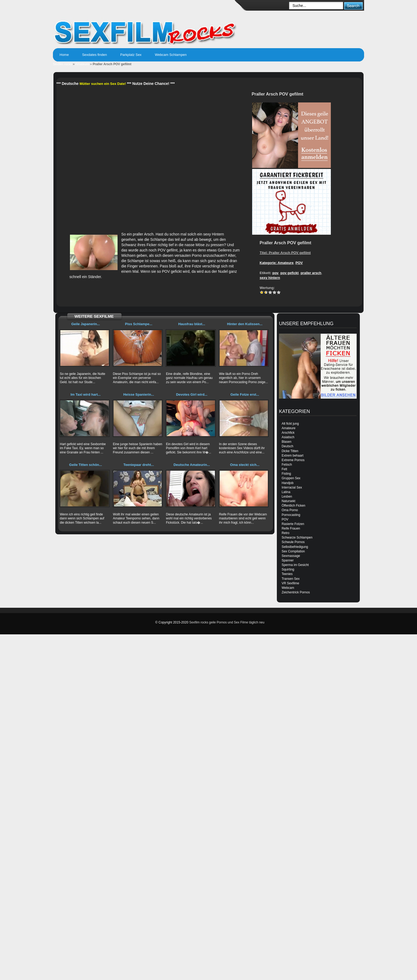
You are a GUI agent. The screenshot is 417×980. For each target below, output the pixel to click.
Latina (286, 492)
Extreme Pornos (293, 460)
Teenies (287, 574)
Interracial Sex (292, 487)
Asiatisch (288, 437)
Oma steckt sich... (245, 465)
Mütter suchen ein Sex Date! (103, 84)
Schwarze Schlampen (297, 537)
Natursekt (288, 501)
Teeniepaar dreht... (139, 465)
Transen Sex (291, 579)
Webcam (288, 588)
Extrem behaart (293, 456)
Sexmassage (291, 556)
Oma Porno (290, 510)
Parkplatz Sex (131, 55)
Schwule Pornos (293, 542)
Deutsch (287, 446)
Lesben (287, 497)
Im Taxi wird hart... (86, 394)
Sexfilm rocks (62, 64)
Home (64, 55)
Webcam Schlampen (171, 55)
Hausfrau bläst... (192, 324)
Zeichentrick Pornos (296, 592)
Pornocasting (291, 515)
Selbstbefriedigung (295, 547)
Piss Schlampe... (139, 324)
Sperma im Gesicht (295, 565)
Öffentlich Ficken (293, 506)
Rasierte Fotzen (293, 524)
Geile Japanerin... (86, 324)
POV (299, 263)
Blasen (287, 442)
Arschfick (288, 433)
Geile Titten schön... (86, 465)
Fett (284, 469)
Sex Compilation (293, 551)
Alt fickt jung (290, 424)
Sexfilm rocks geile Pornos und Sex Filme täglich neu (227, 622)
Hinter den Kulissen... (245, 324)
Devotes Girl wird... (192, 394)
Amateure (82, 64)
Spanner (288, 560)
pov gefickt (289, 273)
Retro (285, 533)
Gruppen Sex (291, 478)
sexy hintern (270, 278)
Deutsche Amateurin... (192, 465)
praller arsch (311, 273)
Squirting (288, 569)
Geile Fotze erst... (245, 394)
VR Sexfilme (290, 583)
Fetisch (287, 465)
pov (275, 273)
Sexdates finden (95, 55)
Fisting (286, 474)
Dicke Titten (290, 451)
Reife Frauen (291, 528)
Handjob (288, 483)
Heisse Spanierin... (139, 394)
